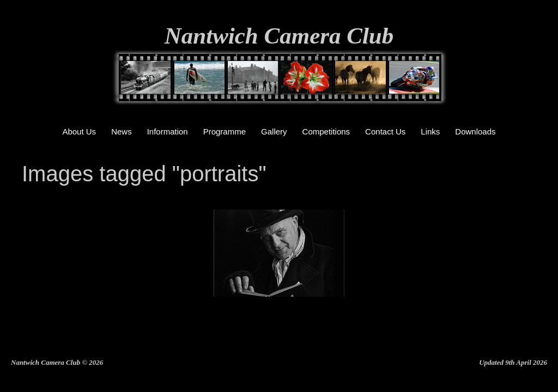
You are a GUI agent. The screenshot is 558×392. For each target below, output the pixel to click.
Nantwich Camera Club (279, 36)
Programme (225, 131)
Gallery (274, 131)
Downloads (475, 131)
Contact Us (385, 131)
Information (168, 131)
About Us (79, 131)
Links (430, 131)
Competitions (326, 131)
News (122, 131)
